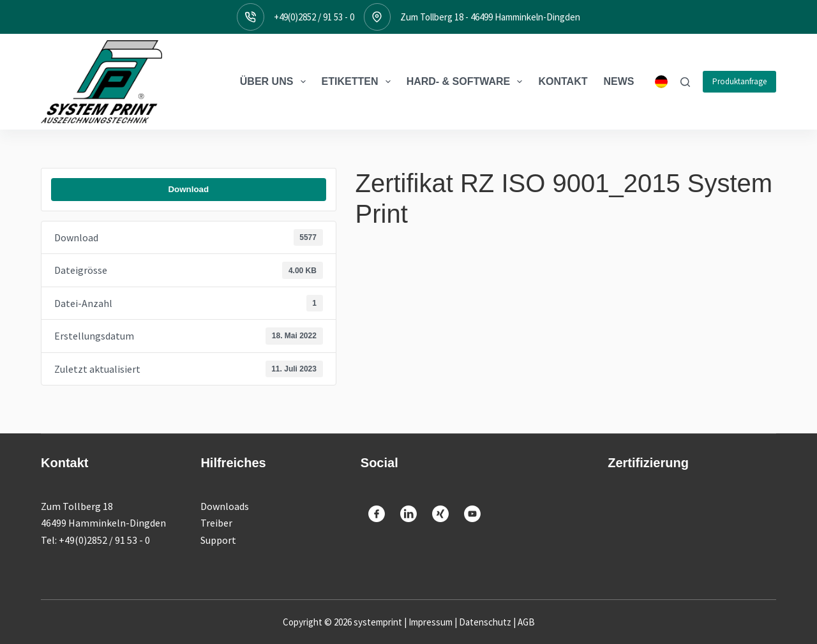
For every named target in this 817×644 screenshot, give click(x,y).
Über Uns (275, 82)
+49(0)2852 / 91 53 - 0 (314, 17)
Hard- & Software (467, 82)
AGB (526, 622)
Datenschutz (485, 622)
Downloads (225, 506)
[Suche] (685, 82)
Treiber (216, 523)
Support (218, 540)
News (619, 81)
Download (188, 189)
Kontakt (563, 81)
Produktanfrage (739, 81)
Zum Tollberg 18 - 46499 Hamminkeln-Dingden (490, 17)
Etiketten (359, 82)
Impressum (431, 622)
